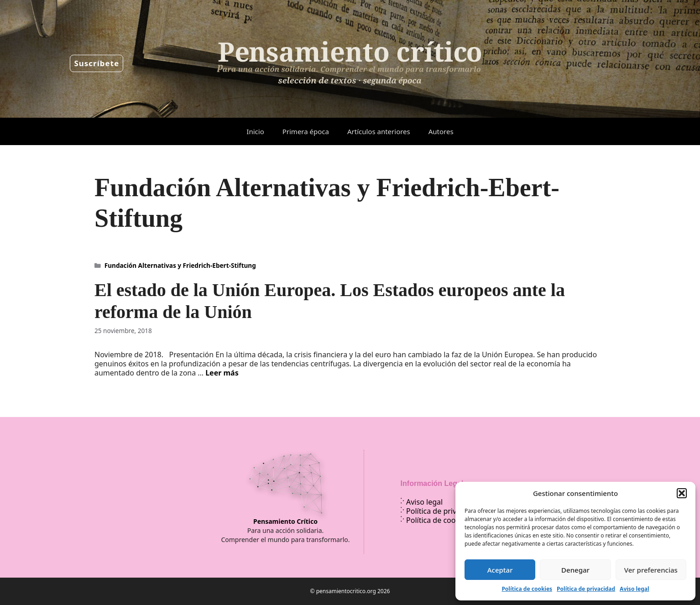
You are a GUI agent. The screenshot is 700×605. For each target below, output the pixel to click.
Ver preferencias (651, 570)
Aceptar (500, 570)
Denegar (575, 570)
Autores (441, 131)
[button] (682, 493)
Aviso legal (634, 589)
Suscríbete (97, 63)
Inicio (255, 131)
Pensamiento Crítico (285, 521)
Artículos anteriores (379, 131)
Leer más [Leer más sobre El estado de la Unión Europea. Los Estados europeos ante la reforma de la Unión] (222, 373)
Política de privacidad (586, 589)
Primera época (306, 131)
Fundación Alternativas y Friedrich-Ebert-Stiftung (180, 265)
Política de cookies (527, 589)
